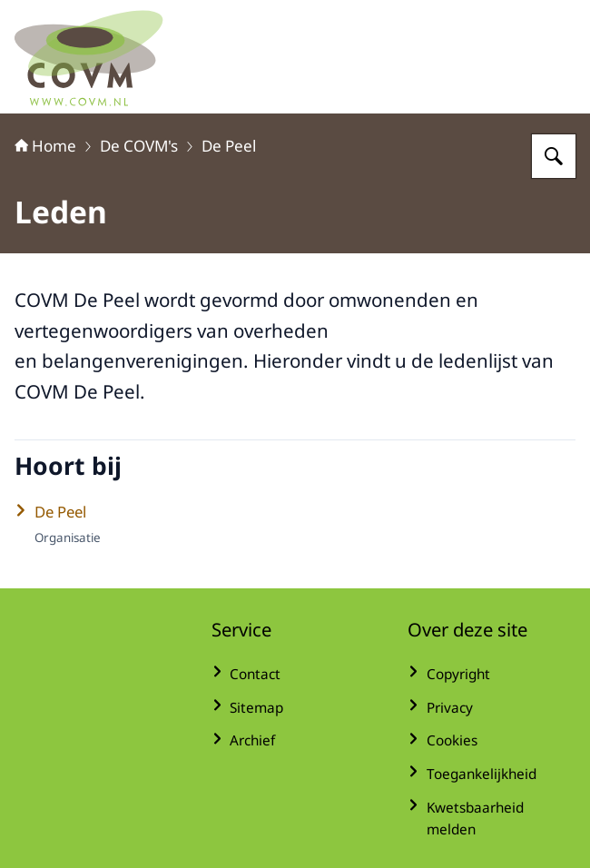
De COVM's (139, 146)
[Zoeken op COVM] (554, 156)
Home (45, 146)
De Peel (229, 146)
